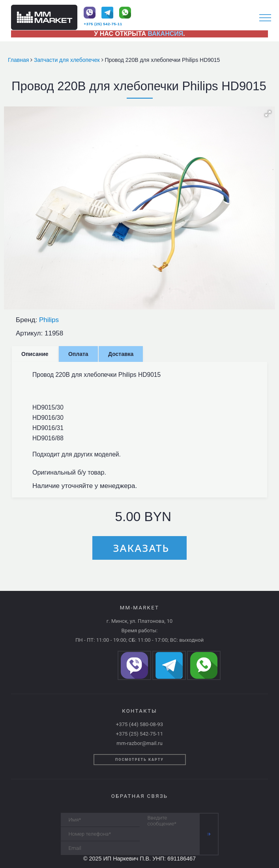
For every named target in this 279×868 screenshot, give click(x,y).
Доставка (121, 354)
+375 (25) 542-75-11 (103, 24)
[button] (268, 114)
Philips (49, 320)
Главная (19, 60)
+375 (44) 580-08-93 (139, 724)
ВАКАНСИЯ (166, 34)
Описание (35, 354)
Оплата (78, 354)
